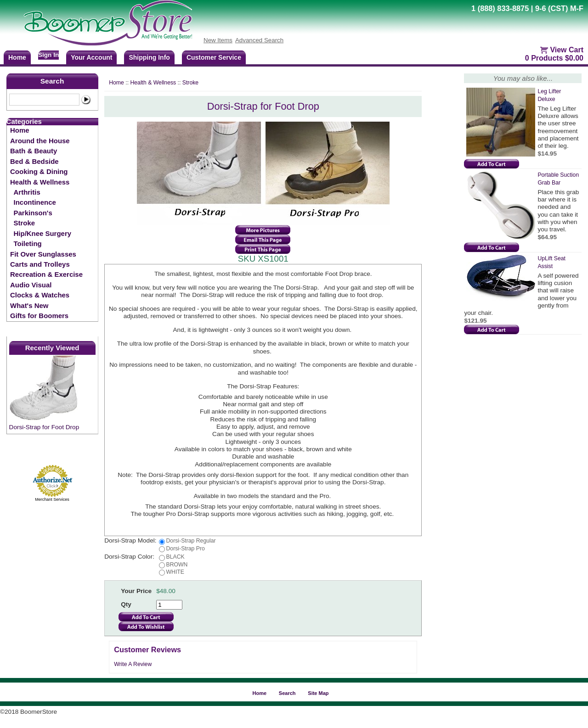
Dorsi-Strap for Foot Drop (44, 427)
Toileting (28, 244)
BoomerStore (108, 23)
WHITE (175, 572)
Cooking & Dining (39, 171)
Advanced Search (259, 40)
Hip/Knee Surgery (42, 233)
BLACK (175, 557)
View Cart (567, 50)
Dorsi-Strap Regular (191, 541)
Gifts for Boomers (39, 316)
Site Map (318, 693)
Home (20, 130)
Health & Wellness (40, 182)
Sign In (48, 55)
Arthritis (27, 192)
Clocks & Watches (40, 295)
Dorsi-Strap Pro (186, 549)
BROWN (177, 565)
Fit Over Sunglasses (43, 254)
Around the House (40, 141)
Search (52, 81)
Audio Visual (31, 285)
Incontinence (35, 202)
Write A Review (133, 664)
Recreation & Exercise (46, 274)
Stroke (25, 223)
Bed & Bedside (34, 161)
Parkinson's (33, 213)
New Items (218, 40)
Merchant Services (52, 499)
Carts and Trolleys (40, 264)
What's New (29, 305)
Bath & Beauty (34, 151)
